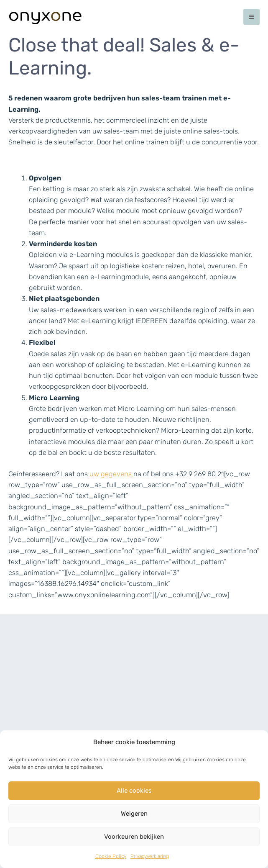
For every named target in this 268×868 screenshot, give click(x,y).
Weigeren (134, 814)
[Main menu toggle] (251, 17)
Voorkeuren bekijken (134, 837)
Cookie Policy (111, 856)
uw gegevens (111, 474)
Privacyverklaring (150, 856)
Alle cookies (134, 791)
